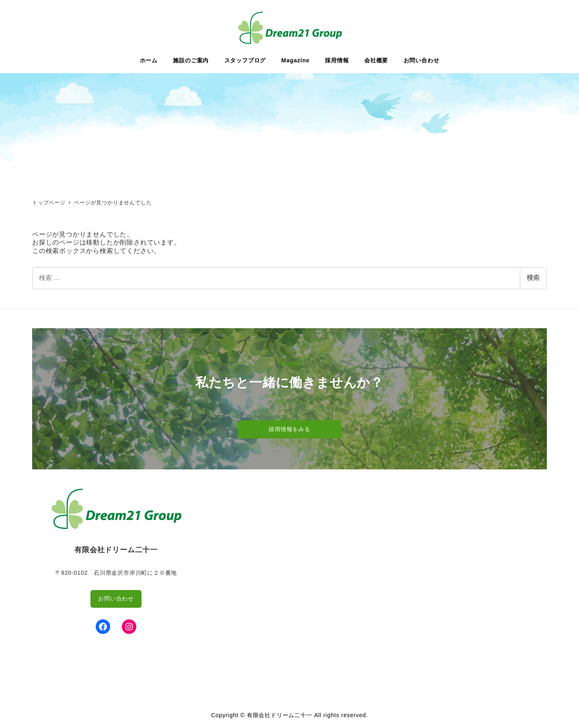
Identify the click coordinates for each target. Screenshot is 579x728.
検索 (533, 278)
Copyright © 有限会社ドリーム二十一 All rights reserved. (289, 715)
